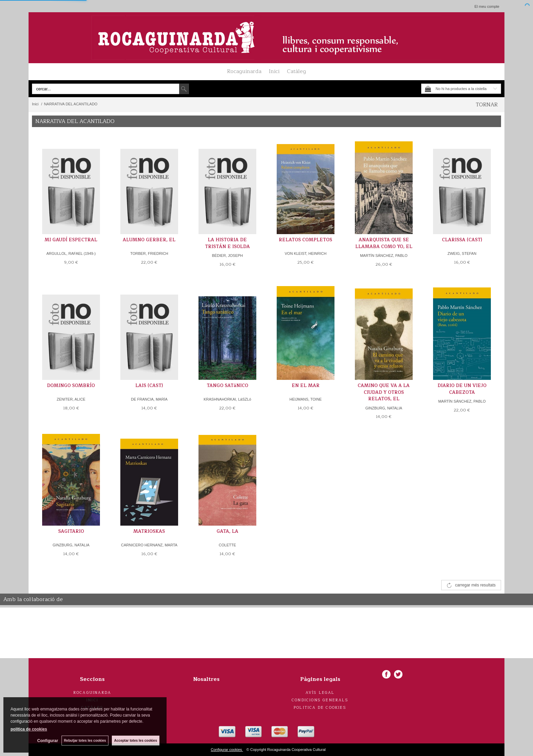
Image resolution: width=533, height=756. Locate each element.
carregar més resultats (475, 585)
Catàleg (296, 71)
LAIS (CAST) (149, 386)
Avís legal (320, 693)
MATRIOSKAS (149, 531)
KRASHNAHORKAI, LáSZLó (227, 399)
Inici (274, 71)
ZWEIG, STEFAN (462, 253)
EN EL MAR (306, 386)
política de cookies (29, 729)
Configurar (48, 741)
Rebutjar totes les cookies (85, 741)
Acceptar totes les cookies (136, 741)
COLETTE (228, 545)
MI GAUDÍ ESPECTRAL (71, 240)
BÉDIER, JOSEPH (227, 256)
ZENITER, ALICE (71, 399)
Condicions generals (320, 700)
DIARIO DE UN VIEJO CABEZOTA (462, 389)
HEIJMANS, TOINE (305, 399)
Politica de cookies (320, 708)
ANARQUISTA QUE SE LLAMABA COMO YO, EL (384, 243)
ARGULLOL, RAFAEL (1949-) (71, 253)
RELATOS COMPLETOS (305, 240)
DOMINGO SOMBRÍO (71, 386)
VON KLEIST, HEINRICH (306, 253)
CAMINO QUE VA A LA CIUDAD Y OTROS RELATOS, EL (384, 392)
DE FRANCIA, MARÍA (149, 399)
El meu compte (487, 6)
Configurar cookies (227, 750)
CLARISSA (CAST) (462, 240)
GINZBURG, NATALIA (384, 408)
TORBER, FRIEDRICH (149, 253)
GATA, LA (227, 531)
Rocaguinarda (244, 71)
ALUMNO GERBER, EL (149, 240)
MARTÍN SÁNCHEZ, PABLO (384, 256)
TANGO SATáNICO (227, 386)
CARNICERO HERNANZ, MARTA (149, 545)
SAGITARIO (71, 531)
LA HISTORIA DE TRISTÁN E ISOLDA (227, 243)
